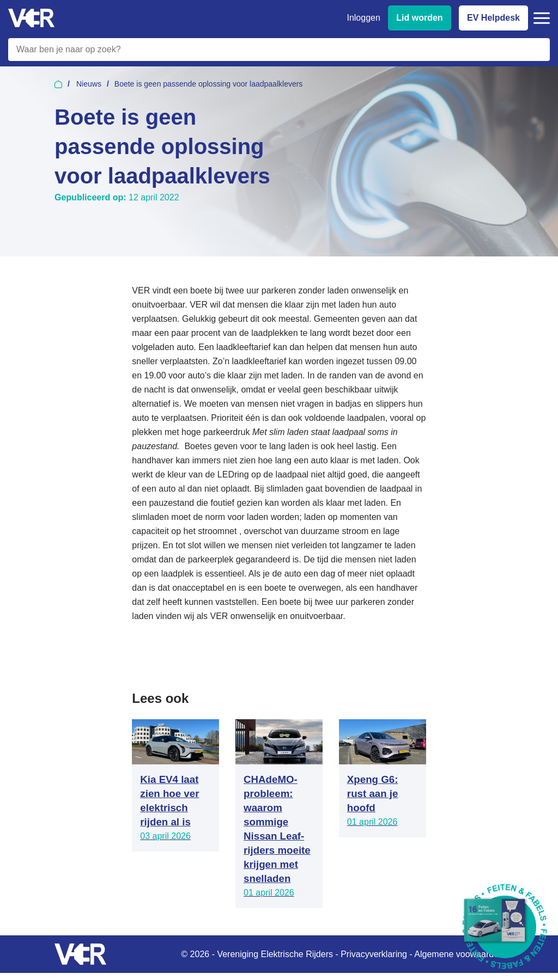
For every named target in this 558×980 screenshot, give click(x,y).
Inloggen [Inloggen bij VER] (363, 18)
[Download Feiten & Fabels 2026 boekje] (505, 927)
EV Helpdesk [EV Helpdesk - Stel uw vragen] (493, 18)
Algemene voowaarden (459, 954)
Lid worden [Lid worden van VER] (419, 18)
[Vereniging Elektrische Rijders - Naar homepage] (31, 18)
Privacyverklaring (374, 954)
